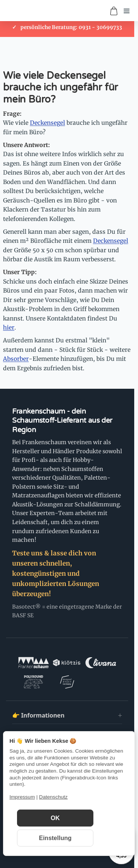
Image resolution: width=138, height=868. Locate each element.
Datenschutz (53, 797)
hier (9, 327)
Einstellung (55, 838)
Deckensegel (47, 123)
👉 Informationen (38, 715)
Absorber (16, 359)
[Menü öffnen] (127, 11)
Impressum (22, 797)
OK (55, 818)
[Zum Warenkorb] (114, 11)
